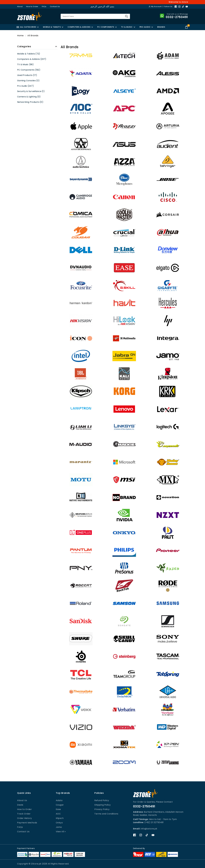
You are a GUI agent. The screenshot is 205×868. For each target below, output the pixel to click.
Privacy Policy (102, 809)
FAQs (44, 6)
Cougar (60, 805)
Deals (20, 805)
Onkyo (59, 823)
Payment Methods (27, 823)
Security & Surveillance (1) (31, 91)
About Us (22, 800)
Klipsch (60, 818)
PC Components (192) (29, 70)
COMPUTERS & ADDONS (79, 27)
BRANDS (161, 27)
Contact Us (55, 6)
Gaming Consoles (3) (28, 81)
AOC (58, 814)
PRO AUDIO (145, 27)
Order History (25, 818)
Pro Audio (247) (25, 86)
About (20, 6)
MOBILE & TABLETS (52, 27)
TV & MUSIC (127, 27)
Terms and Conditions (106, 814)
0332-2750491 (144, 806)
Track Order (24, 814)
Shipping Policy (103, 805)
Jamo (59, 827)
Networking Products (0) (30, 102)
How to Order (32, 6)
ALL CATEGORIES (26, 27)
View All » (61, 832)
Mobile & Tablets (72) (29, 54)
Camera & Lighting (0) (29, 97)
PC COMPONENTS (106, 27)
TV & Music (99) (25, 64)
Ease (58, 809)
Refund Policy (102, 800)
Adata (59, 800)
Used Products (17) (27, 75)
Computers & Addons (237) (32, 59)
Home (20, 36)
